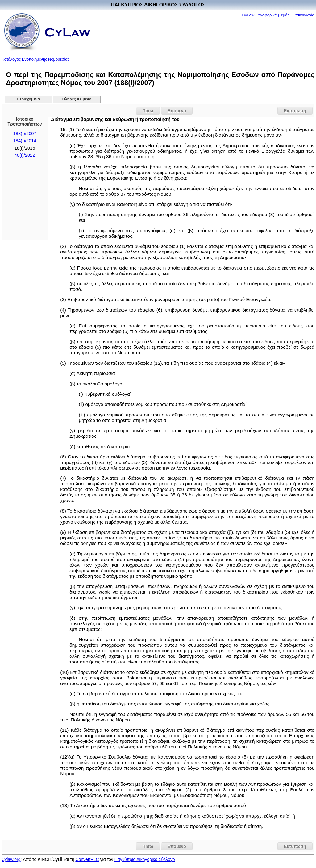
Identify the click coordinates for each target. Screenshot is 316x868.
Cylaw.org (11, 859)
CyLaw (248, 15)
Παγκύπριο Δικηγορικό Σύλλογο (145, 859)
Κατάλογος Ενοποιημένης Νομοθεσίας (35, 59)
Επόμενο (177, 111)
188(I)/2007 (25, 134)
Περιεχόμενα (28, 99)
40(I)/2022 (25, 155)
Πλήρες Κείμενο (77, 99)
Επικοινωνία (304, 15)
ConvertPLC (87, 859)
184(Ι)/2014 (25, 141)
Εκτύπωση (295, 111)
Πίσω (148, 111)
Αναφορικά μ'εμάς (274, 15)
